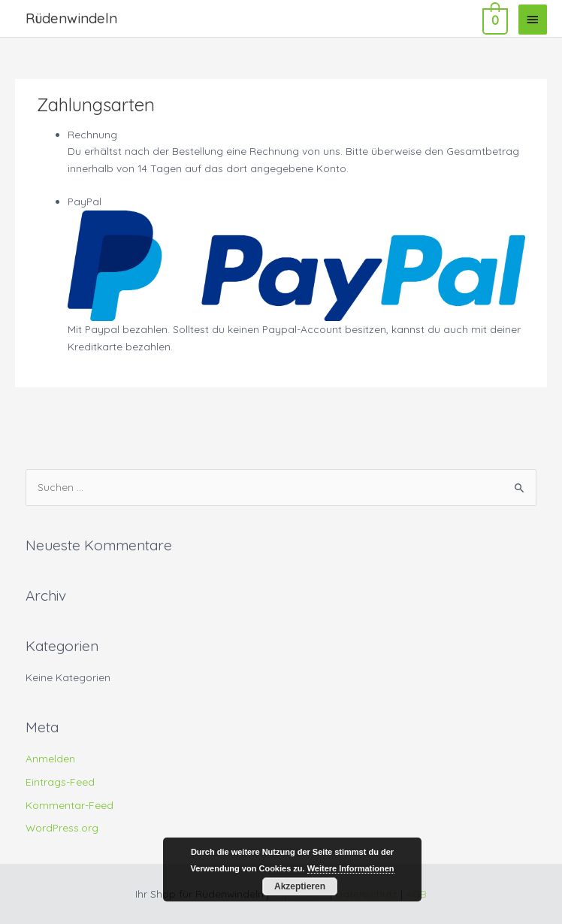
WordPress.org (62, 827)
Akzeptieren (300, 886)
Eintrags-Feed (60, 782)
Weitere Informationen (351, 868)
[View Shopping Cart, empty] (494, 19)
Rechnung (92, 134)
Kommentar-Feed (69, 805)
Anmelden (50, 758)
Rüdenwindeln (71, 18)
